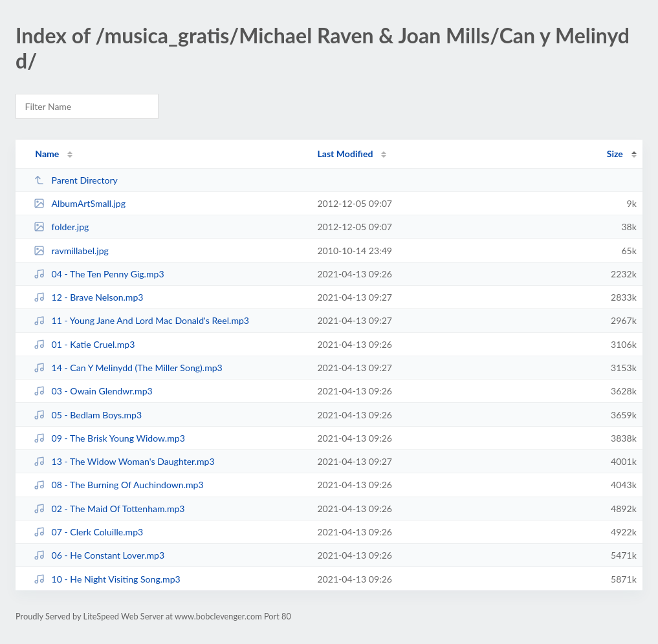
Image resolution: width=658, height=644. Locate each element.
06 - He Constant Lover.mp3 (99, 555)
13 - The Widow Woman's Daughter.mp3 (124, 461)
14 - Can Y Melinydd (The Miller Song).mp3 (128, 368)
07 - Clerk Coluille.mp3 (88, 532)
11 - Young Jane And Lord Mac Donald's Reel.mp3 (141, 320)
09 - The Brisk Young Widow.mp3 (109, 438)
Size (615, 154)
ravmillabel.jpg (71, 251)
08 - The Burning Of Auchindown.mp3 (118, 485)
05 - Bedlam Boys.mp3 (88, 415)
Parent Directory (76, 180)
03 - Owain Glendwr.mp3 (93, 391)
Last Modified (345, 154)
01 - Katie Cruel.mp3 (84, 344)
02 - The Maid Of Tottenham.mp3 (109, 509)
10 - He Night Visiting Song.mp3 (107, 579)
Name (47, 154)
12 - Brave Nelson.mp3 (88, 297)
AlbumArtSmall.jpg (80, 203)
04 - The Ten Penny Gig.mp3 (99, 274)
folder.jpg (61, 227)
